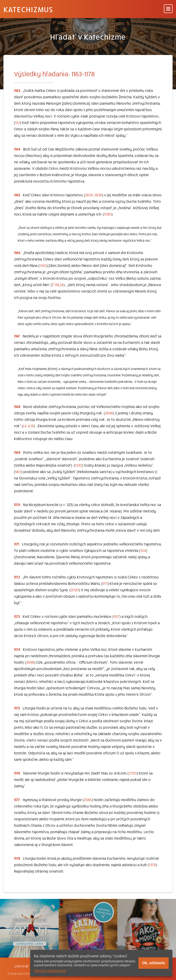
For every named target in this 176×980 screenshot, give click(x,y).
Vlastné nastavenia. (50, 970)
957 (117, 616)
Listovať (22, 966)
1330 (78, 465)
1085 (108, 214)
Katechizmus (28, 9)
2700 (133, 773)
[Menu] (168, 9)
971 (105, 583)
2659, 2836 (93, 195)
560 (18, 471)
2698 (109, 413)
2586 (88, 799)
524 (143, 550)
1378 (152, 865)
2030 (75, 590)
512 (18, 122)
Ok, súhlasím (154, 963)
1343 (43, 265)
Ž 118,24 (58, 285)
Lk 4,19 (28, 426)
